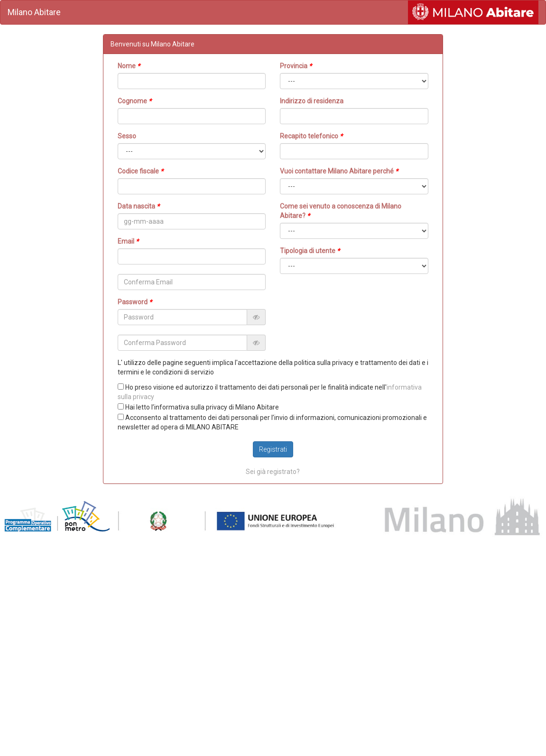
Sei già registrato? (273, 472)
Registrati (273, 449)
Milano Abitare (34, 12)
